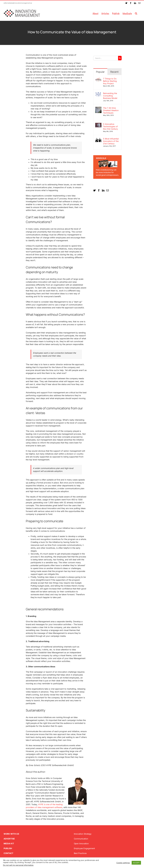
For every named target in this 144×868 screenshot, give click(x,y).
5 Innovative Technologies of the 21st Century (110, 126)
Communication (81, 839)
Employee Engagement (84, 848)
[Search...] (106, 58)
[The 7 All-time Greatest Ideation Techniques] (98, 108)
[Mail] (108, 190)
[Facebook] (99, 190)
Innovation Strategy (83, 834)
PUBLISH (8, 848)
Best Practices (80, 853)
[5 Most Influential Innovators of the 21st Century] (98, 139)
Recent (114, 72)
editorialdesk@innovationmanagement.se (18, 3)
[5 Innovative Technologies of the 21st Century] (98, 124)
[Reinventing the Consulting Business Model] (98, 94)
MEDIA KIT (9, 844)
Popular (100, 72)
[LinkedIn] (103, 190)
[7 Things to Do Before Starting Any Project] (98, 79)
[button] (136, 13)
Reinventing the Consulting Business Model (110, 96)
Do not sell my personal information (18, 865)
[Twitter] (94, 190)
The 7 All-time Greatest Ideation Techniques (111, 110)
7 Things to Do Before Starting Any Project (110, 81)
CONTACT (8, 853)
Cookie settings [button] (123, 863)
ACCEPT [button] (136, 863)
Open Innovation (81, 844)
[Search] (120, 58)
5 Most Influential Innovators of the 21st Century (111, 141)
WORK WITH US (11, 834)
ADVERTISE (9, 839)
